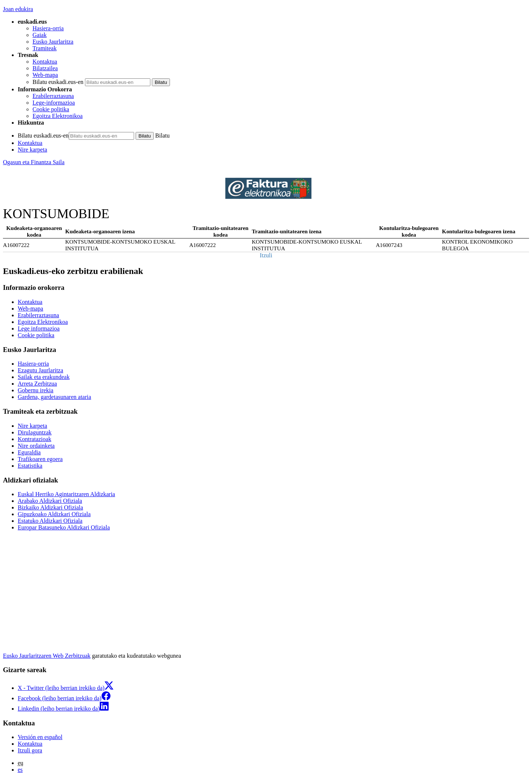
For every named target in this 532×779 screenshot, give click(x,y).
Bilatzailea (45, 68)
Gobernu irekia (35, 390)
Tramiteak (45, 48)
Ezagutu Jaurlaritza (40, 370)
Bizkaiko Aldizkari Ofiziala (50, 507)
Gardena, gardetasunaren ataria (54, 397)
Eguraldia (29, 452)
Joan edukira (18, 9)
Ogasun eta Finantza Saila (34, 162)
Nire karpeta (33, 150)
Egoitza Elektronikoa (58, 116)
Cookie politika (51, 109)
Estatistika (30, 466)
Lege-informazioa (54, 103)
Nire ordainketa (36, 446)
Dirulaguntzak (35, 432)
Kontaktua (45, 62)
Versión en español (40, 737)
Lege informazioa (39, 328)
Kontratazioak (35, 439)
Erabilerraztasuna (53, 96)
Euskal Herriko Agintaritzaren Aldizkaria (66, 494)
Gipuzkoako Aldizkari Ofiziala (54, 514)
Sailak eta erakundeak (44, 377)
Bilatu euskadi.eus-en (58, 82)
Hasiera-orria (48, 28)
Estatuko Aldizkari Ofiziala (50, 521)
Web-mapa (45, 75)
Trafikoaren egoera (40, 459)
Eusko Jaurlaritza (53, 42)
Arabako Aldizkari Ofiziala (50, 501)
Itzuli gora (30, 750)
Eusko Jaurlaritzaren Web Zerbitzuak (47, 656)
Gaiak (40, 35)
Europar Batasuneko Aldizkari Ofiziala (64, 527)
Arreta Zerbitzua (37, 384)
